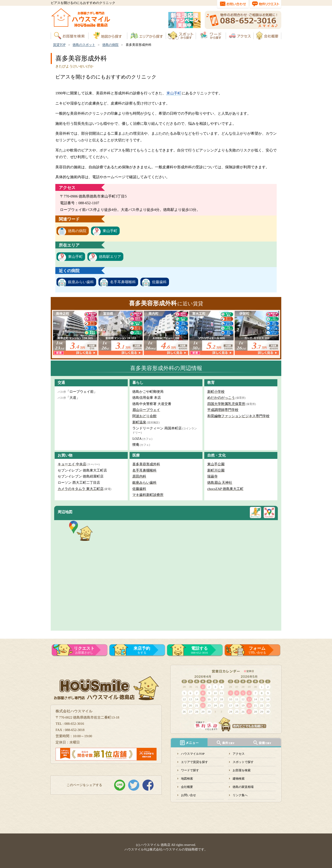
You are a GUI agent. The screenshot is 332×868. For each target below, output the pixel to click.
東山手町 (174, 93)
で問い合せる (257, 650)
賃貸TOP (59, 45)
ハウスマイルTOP (193, 754)
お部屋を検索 (242, 770)
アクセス (239, 754)
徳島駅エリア (110, 257)
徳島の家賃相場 (243, 787)
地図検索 (187, 779)
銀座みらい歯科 (81, 282)
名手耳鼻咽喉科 (123, 282)
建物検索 (239, 779)
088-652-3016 (199, 650)
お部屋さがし (84, 650)
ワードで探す (190, 770)
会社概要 (187, 787)
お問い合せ (188, 795)
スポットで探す (243, 762)
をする (142, 650)
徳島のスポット (84, 45)
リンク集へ (240, 795)
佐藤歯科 (159, 282)
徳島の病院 (110, 45)
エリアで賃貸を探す (194, 762)
